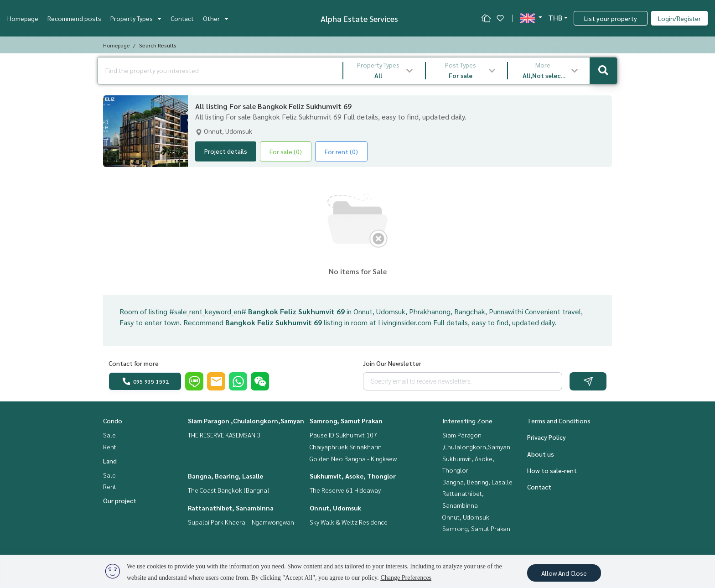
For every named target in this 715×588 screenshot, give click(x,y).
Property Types (136, 18)
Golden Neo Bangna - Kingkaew (353, 458)
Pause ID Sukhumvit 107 (343, 435)
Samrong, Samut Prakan (346, 421)
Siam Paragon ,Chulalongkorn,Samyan (246, 421)
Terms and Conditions (559, 421)
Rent (110, 447)
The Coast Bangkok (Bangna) (229, 490)
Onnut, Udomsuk (335, 508)
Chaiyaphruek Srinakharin (346, 447)
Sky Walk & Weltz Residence (349, 522)
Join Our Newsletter (392, 363)
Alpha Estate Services (359, 18)
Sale (109, 435)
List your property (611, 18)
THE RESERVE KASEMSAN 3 (224, 435)
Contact (182, 18)
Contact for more (134, 363)
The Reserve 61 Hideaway (345, 490)
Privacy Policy (547, 437)
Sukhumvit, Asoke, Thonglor (353, 476)
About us (541, 454)
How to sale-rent (552, 470)
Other (216, 18)
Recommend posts (74, 18)
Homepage (23, 18)
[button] (384, 71)
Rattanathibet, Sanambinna (231, 508)
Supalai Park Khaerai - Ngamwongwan (241, 522)
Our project (120, 500)
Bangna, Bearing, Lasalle (225, 476)
